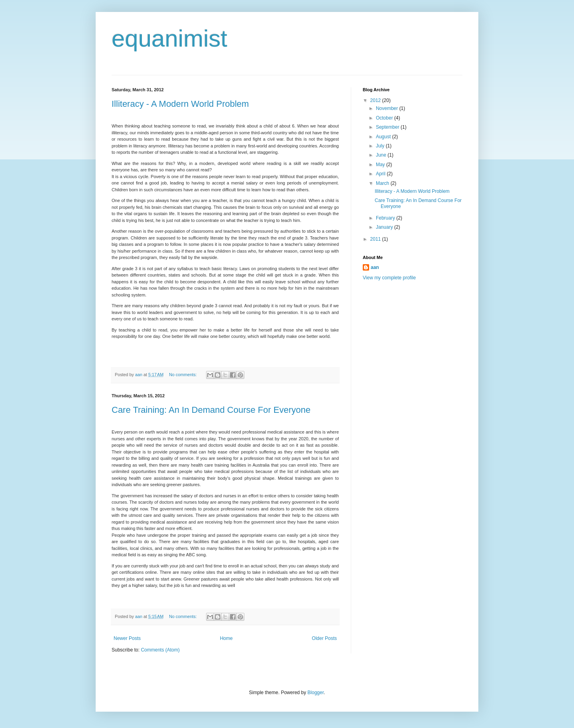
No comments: (184, 375)
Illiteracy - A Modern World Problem (180, 104)
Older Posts (324, 638)
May (381, 165)
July (381, 146)
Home (226, 638)
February (386, 218)
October (385, 118)
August (384, 137)
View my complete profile (389, 278)
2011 (376, 239)
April (381, 174)
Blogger (316, 693)
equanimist (169, 38)
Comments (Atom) (160, 650)
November (388, 108)
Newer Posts (127, 638)
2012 (376, 100)
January (385, 227)
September (388, 127)
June (382, 155)
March (383, 183)
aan (375, 267)
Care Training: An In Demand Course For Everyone (211, 410)
